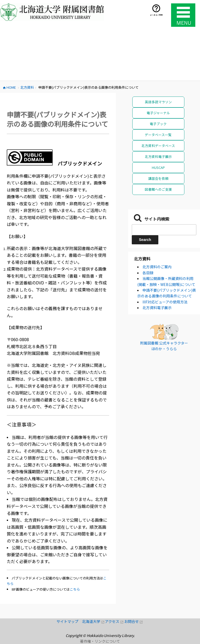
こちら (75, 589)
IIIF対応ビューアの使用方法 (165, 302)
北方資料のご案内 (157, 267)
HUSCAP (158, 167)
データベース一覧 (158, 135)
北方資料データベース (158, 146)
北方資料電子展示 (158, 157)
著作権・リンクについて (100, 641)
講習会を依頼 (158, 178)
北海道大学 (93, 621)
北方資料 (142, 259)
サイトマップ (69, 621)
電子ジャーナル (158, 113)
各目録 (148, 273)
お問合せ (134, 621)
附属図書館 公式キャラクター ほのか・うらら (164, 346)
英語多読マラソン (158, 102)
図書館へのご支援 (158, 189)
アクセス (114, 621)
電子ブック (158, 124)
